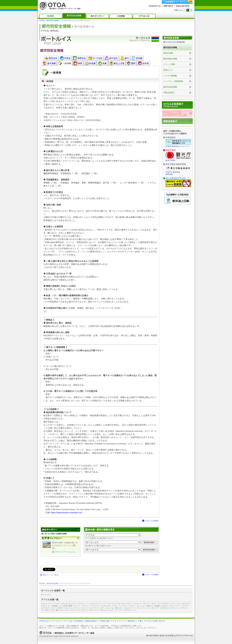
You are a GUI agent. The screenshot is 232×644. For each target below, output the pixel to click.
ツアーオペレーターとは (61, 621)
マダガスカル (165, 608)
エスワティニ (82, 604)
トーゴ (81, 608)
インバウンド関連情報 (173, 81)
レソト (134, 610)
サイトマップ (120, 621)
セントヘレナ (174, 606)
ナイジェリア (90, 608)
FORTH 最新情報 (173, 172)
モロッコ (104, 610)
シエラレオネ (105, 606)
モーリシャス (73, 20)
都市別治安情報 (170, 87)
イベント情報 (169, 64)
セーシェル (141, 606)
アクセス (147, 621)
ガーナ (111, 604)
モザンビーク (94, 610)
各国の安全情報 (167, 636)
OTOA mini (188, 636)
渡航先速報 (168, 53)
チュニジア (73, 608)
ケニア (172, 604)
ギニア (154, 604)
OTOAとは (44, 621)
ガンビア (146, 604)
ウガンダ (64, 604)
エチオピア (93, 604)
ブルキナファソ (129, 608)
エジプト (72, 604)
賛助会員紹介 (91, 621)
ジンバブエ (122, 606)
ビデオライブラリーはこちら (65, 552)
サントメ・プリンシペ (82, 606)
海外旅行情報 (152, 636)
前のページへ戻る (51, 575)
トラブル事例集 (170, 76)
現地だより (168, 70)
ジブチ (114, 606)
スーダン (132, 606)
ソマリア (184, 606)
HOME (42, 20)
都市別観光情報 (170, 59)
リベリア (119, 610)
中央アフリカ (62, 608)
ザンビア (95, 606)
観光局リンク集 (135, 621)
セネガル (164, 606)
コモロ (43, 606)
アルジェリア (46, 604)
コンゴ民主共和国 (66, 606)
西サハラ (119, 608)
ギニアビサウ (163, 604)
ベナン (147, 608)
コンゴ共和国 (52, 606)
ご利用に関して (106, 621)
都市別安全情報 (53, 20)
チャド (53, 608)
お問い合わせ (159, 621)
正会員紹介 (79, 621)
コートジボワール (183, 604)
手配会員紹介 (169, 93)
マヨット (175, 608)
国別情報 (169, 174)
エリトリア (103, 604)
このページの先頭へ (152, 521)
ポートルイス (46, 595)
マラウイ (183, 608)
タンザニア (45, 608)
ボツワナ (155, 608)
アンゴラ (56, 604)
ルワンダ (127, 610)
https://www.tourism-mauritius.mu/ (67, 513)
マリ (43, 610)
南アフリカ (50, 610)
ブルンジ (140, 608)
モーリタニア (82, 610)
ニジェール (109, 608)
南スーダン (60, 610)
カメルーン (137, 604)
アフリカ (64, 20)
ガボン (129, 604)
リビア (111, 610)
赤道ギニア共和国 (153, 606)
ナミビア (100, 608)
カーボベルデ (120, 604)
